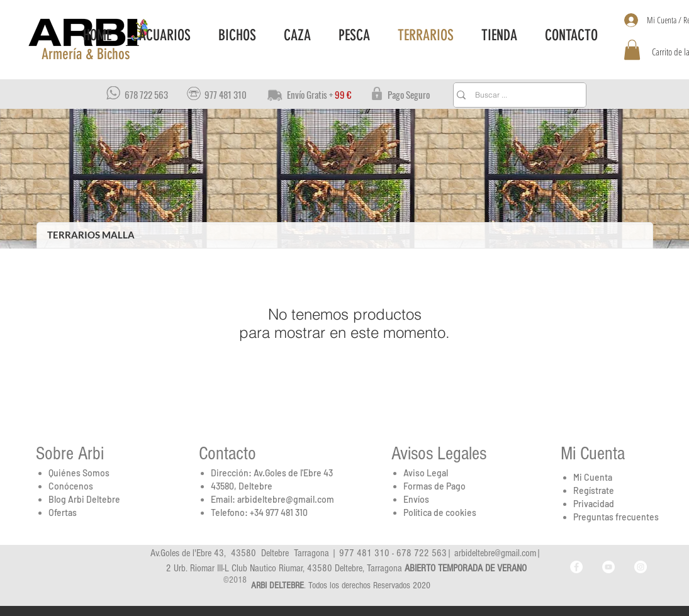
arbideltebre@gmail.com (286, 499)
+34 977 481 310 (279, 512)
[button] (85, 55)
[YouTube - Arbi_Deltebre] (608, 567)
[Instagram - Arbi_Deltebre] (641, 567)
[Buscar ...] (517, 95)
